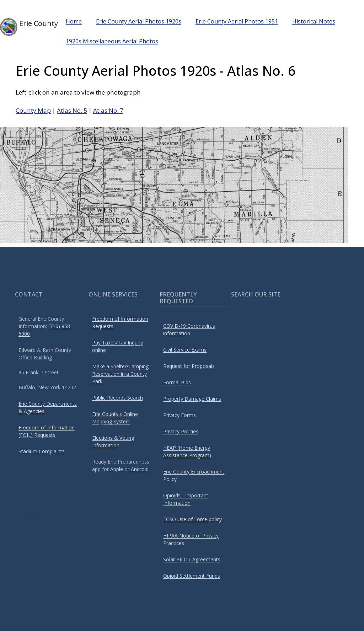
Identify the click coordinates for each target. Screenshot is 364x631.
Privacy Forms (180, 415)
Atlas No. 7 (108, 110)
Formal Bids (177, 382)
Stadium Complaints (42, 451)
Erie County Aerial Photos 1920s (139, 21)
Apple (117, 469)
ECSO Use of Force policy (192, 519)
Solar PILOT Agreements (192, 559)
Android (140, 469)
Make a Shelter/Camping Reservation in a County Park (120, 374)
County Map (33, 110)
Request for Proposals (189, 366)
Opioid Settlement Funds (192, 576)
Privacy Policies (181, 431)
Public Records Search (117, 398)
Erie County (23, 27)
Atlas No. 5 (72, 110)
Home (74, 21)
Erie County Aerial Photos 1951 (237, 21)
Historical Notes (314, 21)
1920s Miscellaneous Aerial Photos (112, 41)
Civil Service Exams (185, 350)
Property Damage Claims (192, 399)
